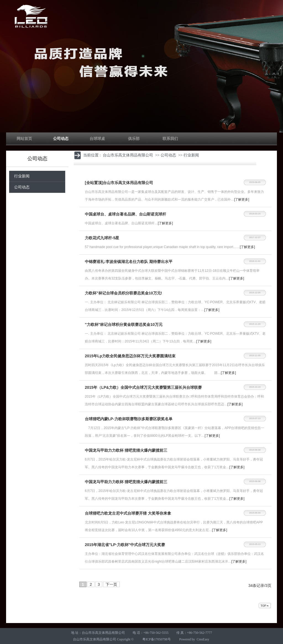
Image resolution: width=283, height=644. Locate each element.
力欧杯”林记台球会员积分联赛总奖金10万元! (123, 293)
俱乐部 (134, 139)
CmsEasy (203, 639)
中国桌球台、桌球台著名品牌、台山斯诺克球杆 (125, 214)
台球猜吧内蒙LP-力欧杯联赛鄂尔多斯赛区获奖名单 (129, 419)
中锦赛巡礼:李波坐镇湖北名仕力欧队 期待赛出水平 (129, 262)
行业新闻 (22, 176)
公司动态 (61, 139)
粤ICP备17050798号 (157, 639)
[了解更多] (242, 199)
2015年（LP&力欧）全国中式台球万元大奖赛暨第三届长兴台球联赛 (143, 387)
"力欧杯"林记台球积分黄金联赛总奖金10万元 (124, 324)
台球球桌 (97, 139)
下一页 (111, 584)
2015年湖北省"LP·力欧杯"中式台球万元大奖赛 (125, 545)
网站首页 (24, 139)
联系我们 (170, 139)
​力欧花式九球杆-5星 (102, 238)
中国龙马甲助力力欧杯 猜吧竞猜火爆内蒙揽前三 (126, 450)
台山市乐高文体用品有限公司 (128, 155)
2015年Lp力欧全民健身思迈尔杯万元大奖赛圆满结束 (130, 356)
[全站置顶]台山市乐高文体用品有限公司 (119, 183)
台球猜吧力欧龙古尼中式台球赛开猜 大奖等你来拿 (128, 513)
